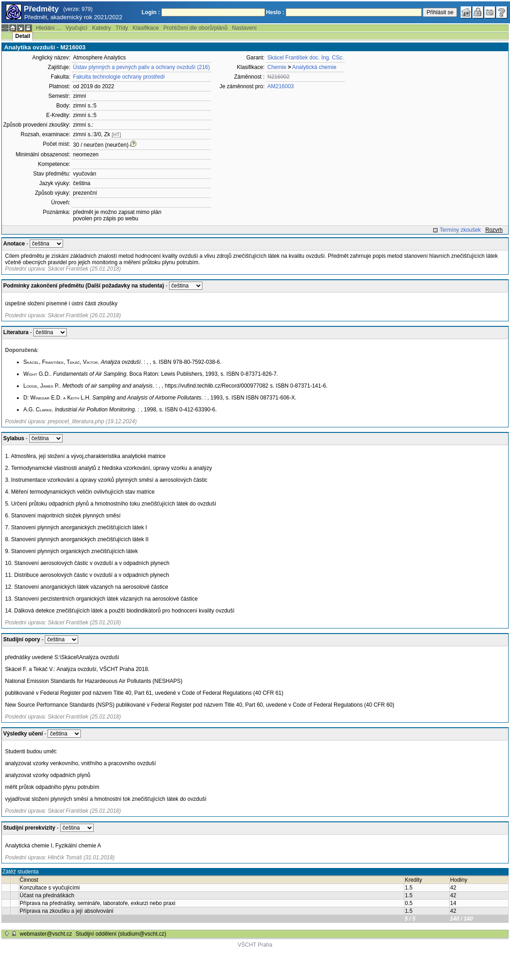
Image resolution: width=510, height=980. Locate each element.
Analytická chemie (314, 67)
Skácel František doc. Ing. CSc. (305, 58)
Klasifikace (146, 28)
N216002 (279, 77)
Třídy (122, 28)
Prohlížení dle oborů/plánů (195, 28)
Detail (23, 36)
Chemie (277, 67)
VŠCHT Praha (255, 945)
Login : (151, 12)
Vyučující (76, 28)
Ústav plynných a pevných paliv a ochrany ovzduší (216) (142, 67)
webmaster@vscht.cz (46, 934)
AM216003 (281, 86)
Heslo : (275, 12)
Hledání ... (48, 28)
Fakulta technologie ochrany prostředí (119, 77)
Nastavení (244, 28)
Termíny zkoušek (460, 230)
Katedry (101, 28)
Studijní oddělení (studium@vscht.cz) (121, 934)
